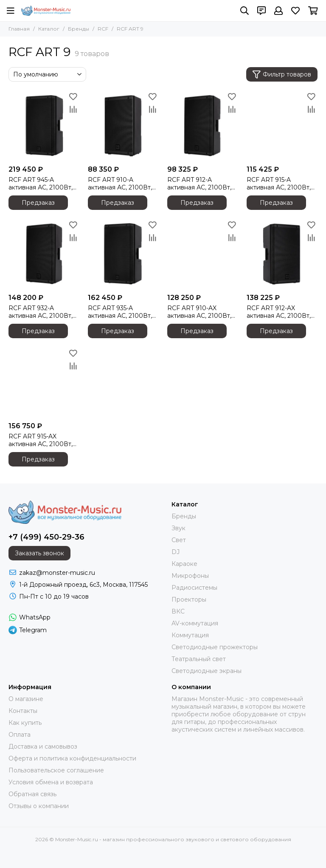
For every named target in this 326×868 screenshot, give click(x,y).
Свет (179, 540)
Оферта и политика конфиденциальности (72, 758)
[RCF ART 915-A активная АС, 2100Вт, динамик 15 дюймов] (282, 126)
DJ (176, 552)
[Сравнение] (73, 109)
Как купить (25, 723)
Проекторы (189, 599)
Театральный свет (199, 659)
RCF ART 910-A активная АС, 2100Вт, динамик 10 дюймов (120, 184)
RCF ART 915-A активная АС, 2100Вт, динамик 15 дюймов (279, 184)
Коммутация (190, 635)
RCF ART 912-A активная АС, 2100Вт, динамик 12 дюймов (199, 184)
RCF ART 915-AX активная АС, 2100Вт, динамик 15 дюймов (41, 440)
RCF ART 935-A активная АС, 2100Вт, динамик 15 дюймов (120, 312)
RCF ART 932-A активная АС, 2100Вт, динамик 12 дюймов (41, 312)
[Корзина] (313, 11)
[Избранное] (295, 11)
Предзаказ (38, 203)
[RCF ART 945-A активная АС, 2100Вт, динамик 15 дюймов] (44, 126)
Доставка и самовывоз (43, 746)
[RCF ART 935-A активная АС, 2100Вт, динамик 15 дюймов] (123, 254)
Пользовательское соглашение (56, 770)
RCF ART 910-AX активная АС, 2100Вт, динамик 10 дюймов (199, 312)
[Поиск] (244, 11)
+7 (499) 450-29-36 (46, 537)
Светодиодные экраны (207, 671)
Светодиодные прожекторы (215, 647)
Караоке (184, 564)
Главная (19, 29)
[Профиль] (278, 11)
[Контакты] (261, 11)
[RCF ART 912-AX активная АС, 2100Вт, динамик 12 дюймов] (282, 254)
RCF (103, 29)
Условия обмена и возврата (51, 782)
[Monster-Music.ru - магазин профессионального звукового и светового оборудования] (46, 11)
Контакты (23, 711)
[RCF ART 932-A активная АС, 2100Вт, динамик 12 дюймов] (44, 254)
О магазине (26, 699)
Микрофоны (190, 576)
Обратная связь (32, 794)
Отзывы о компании (39, 806)
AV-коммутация (195, 623)
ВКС (178, 611)
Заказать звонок (39, 553)
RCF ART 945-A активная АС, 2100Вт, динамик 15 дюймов (41, 184)
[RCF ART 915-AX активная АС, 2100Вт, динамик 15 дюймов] (44, 382)
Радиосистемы (194, 588)
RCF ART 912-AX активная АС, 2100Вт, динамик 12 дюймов (279, 312)
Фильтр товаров (282, 75)
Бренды (79, 29)
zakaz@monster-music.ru (57, 573)
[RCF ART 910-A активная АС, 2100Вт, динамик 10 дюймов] (123, 126)
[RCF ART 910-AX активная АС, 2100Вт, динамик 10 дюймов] (203, 254)
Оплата (20, 735)
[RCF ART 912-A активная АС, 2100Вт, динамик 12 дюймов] (203, 126)
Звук (178, 528)
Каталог (49, 29)
